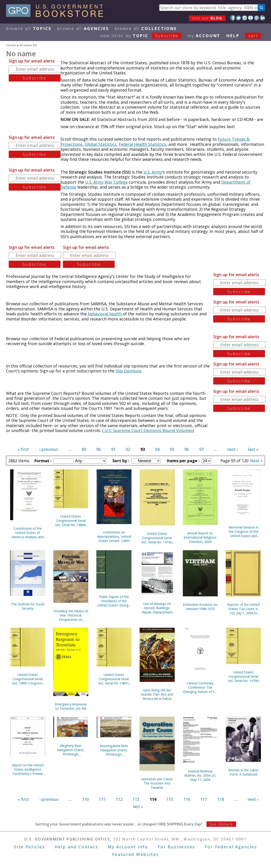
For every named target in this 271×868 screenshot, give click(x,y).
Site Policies (29, 847)
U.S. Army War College (106, 182)
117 (204, 799)
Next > (256, 461)
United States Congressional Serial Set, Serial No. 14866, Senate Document (71, 521)
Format (42, 461)
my (204, 36)
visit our (207, 18)
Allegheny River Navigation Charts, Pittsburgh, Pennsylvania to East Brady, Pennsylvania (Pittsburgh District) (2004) (71, 750)
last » (253, 449)
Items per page (183, 461)
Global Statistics (101, 144)
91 (113, 449)
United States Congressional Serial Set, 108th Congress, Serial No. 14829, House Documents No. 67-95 (28, 679)
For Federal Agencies (231, 847)
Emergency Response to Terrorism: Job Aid (71, 706)
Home (11, 45)
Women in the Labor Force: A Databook (243, 772)
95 (172, 449)
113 (136, 799)
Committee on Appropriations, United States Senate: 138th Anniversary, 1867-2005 (114, 536)
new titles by (144, 36)
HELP (233, 36)
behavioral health (105, 314)
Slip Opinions (128, 371)
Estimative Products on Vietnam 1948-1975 (200, 607)
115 (170, 799)
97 (201, 449)
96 (187, 449)
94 (157, 449)
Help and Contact (76, 847)
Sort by (120, 461)
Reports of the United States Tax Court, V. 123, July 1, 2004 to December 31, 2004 (243, 609)
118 (221, 799)
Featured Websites (136, 854)
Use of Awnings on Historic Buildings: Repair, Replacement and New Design (157, 608)
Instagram (244, 18)
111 (102, 799)
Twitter (239, 18)
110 (85, 799)
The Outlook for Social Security (28, 606)
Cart (253, 36)
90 (99, 449)
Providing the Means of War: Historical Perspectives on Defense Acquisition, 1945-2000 (71, 615)
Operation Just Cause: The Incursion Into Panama (157, 783)
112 (119, 799)
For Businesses (176, 847)
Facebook (233, 18)
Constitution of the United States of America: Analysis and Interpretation (28, 533)
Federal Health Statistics (142, 144)
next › (232, 449)
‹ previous (49, 449)
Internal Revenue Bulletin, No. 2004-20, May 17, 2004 (200, 775)
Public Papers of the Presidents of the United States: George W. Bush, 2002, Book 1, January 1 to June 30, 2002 (114, 601)
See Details (221, 824)
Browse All (29, 28)
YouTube (251, 18)
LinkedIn (262, 18)
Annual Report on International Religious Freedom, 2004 (200, 537)
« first (23, 449)
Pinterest (257, 18)
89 (84, 449)
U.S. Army (153, 172)
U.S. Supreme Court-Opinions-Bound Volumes (148, 430)
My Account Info (128, 847)
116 (187, 799)
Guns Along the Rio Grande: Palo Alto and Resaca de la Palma (157, 694)
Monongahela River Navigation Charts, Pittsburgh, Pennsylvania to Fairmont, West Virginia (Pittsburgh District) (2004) (114, 750)
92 (128, 449)
